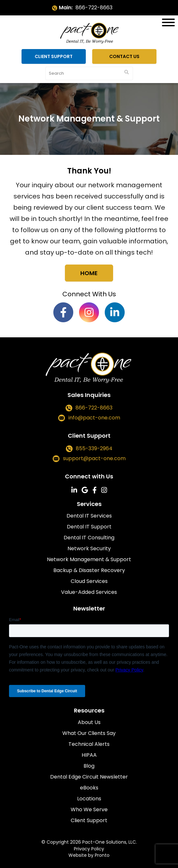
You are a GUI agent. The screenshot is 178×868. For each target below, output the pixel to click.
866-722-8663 (94, 8)
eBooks (89, 788)
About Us (89, 722)
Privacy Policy (89, 849)
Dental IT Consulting (89, 538)
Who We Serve (89, 809)
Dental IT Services (89, 516)
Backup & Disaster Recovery (89, 570)
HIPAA (89, 755)
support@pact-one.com (94, 458)
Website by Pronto (89, 855)
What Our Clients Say (89, 733)
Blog (89, 766)
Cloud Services (89, 581)
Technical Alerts (89, 744)
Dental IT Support (89, 527)
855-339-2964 (94, 448)
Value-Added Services (89, 592)
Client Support (54, 56)
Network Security (89, 548)
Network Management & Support (89, 559)
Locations (89, 799)
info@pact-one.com (94, 418)
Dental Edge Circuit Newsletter (89, 777)
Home (89, 273)
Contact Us (124, 56)
